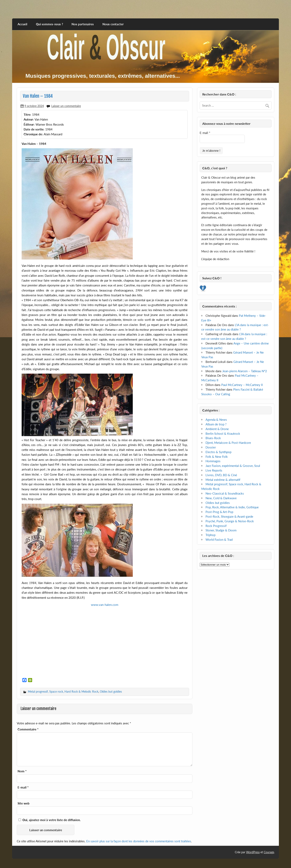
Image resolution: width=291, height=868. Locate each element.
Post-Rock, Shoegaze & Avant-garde (229, 516)
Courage (269, 852)
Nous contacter (113, 24)
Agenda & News (216, 420)
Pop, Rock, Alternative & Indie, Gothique (232, 507)
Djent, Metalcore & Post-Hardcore (228, 443)
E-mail (23, 787)
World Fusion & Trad (219, 539)
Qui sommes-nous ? (50, 24)
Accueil (22, 24)
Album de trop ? (216, 424)
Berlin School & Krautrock (223, 433)
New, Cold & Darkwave (221, 498)
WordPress (253, 852)
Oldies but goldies (111, 692)
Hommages (213, 461)
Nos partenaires (83, 24)
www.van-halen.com (105, 605)
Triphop (210, 535)
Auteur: (29, 119)
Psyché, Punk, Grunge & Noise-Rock (230, 521)
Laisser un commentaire (66, 106)
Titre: (27, 114)
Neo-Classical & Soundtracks (225, 493)
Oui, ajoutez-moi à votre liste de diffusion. (50, 820)
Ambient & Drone (217, 429)
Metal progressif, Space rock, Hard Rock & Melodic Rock (63, 692)
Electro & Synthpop (218, 452)
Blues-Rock (213, 438)
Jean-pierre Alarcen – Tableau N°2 (245, 371)
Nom (22, 771)
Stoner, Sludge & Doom (221, 530)
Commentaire (28, 729)
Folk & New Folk (217, 457)
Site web (24, 803)
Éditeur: (29, 124)
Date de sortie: (34, 129)
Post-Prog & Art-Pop (219, 512)
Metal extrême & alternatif (223, 480)
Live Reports (214, 470)
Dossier (211, 447)
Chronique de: (33, 134)
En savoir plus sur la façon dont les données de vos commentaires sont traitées (139, 841)
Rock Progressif (216, 526)
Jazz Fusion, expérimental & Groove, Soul (233, 466)
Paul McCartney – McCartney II (242, 385)
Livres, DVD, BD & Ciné (221, 475)
